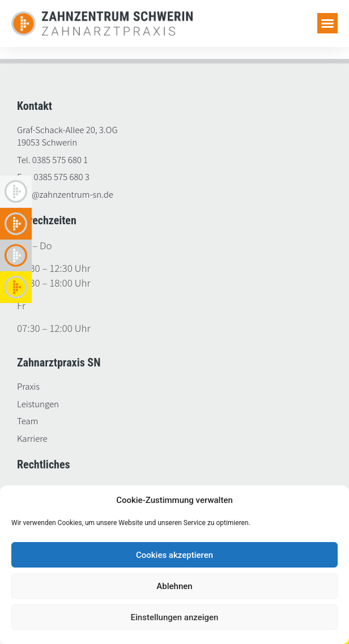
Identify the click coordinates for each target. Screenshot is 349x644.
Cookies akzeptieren (174, 555)
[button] (327, 23)
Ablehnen (174, 586)
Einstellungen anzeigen (175, 617)
